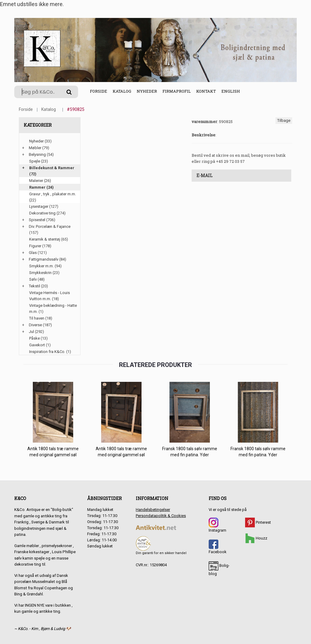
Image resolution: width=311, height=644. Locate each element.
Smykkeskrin (40, 273)
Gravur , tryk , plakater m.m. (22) (53, 197)
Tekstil (34, 286)
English (231, 91)
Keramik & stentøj (45, 239)
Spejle (35, 161)
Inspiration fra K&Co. (47, 352)
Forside (99, 91)
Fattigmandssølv (44, 259)
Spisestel (37, 220)
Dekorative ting (42, 213)
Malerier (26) (40, 181)
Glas (33, 253)
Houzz (256, 538)
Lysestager (39, 206)
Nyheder (147, 91)
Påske (34, 338)
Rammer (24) (41, 187)
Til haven (37, 318)
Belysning (37, 154)
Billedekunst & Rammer (52, 168)
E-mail (205, 175)
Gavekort (37, 345)
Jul (31, 332)
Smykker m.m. (41, 266)
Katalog (122, 91)
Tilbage (284, 120)
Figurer (35, 246)
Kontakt (206, 91)
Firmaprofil (177, 91)
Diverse (35, 325)
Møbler (35, 148)
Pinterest (258, 522)
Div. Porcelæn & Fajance (50, 226)
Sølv (33, 279)
